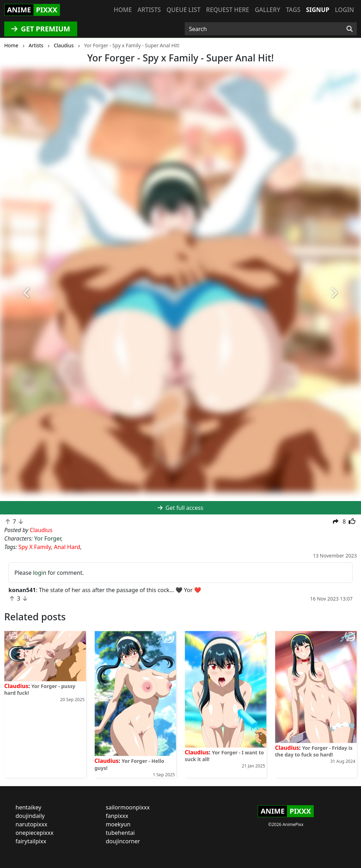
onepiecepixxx (35, 833)
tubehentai (120, 833)
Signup (318, 10)
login (40, 573)
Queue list (183, 10)
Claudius (16, 686)
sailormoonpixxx (128, 807)
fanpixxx (117, 816)
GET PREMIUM (41, 29)
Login (344, 10)
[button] (27, 293)
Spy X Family (35, 547)
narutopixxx (31, 824)
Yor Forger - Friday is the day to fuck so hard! (314, 751)
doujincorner (123, 841)
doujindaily (30, 816)
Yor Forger (48, 538)
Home (123, 10)
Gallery (268, 10)
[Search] (350, 29)
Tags (293, 10)
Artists (149, 10)
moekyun (118, 824)
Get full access (180, 508)
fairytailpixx (31, 841)
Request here (228, 10)
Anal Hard (67, 547)
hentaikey (28, 807)
